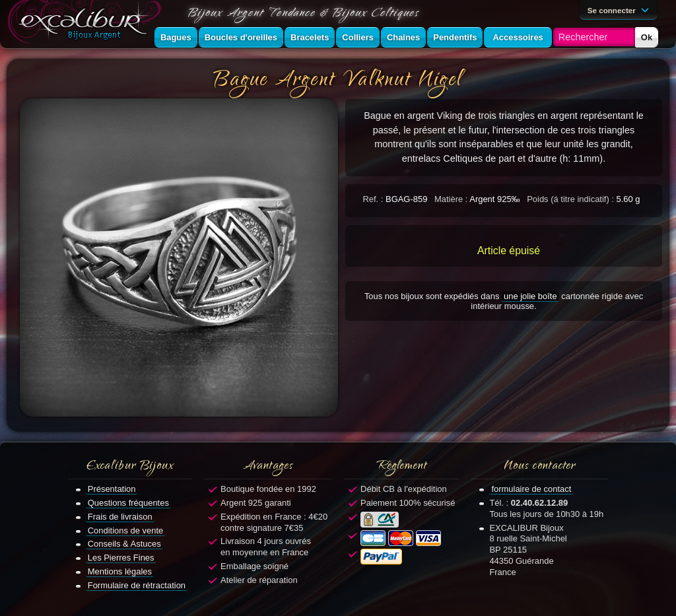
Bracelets (310, 37)
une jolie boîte (530, 296)
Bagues (176, 37)
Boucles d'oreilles (241, 37)
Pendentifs (455, 37)
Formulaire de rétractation (137, 585)
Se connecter (621, 9)
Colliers (358, 37)
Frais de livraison (120, 517)
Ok (647, 37)
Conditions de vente (126, 530)
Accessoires (518, 37)
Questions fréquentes (128, 503)
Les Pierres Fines (121, 558)
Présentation (112, 489)
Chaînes (403, 37)
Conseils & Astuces (124, 544)
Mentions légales (120, 571)
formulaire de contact (531, 489)
